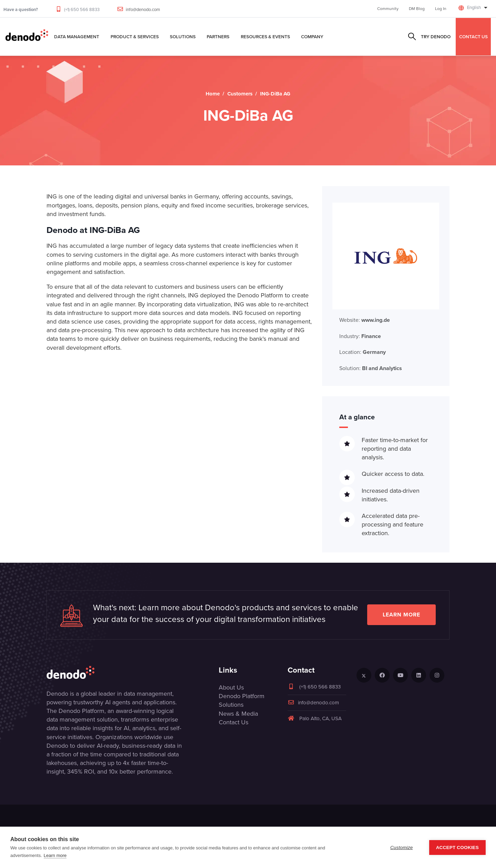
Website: (365, 320)
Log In (441, 9)
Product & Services (135, 37)
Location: (363, 352)
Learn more (401, 615)
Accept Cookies (457, 847)
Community (388, 9)
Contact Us (234, 722)
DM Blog (417, 9)
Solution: (371, 368)
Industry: (360, 336)
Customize (402, 847)
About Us (231, 687)
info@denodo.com (143, 9)
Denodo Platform (242, 696)
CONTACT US (473, 37)
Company (312, 37)
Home (213, 94)
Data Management (77, 37)
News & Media (238, 714)
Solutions (183, 37)
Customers (240, 94)
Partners (218, 37)
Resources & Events (265, 37)
